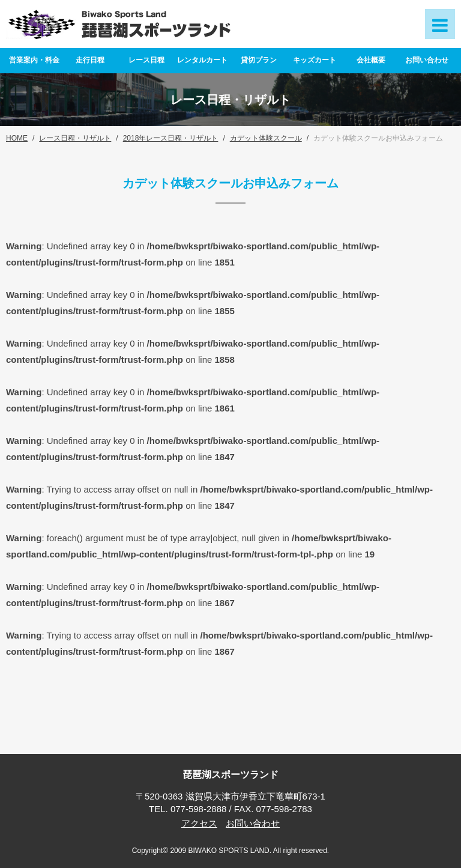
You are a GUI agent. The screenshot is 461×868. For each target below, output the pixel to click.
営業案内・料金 (34, 60)
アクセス (199, 823)
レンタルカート (202, 60)
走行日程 (90, 60)
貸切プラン (259, 60)
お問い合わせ (427, 60)
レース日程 (146, 60)
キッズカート (315, 60)
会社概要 (371, 60)
